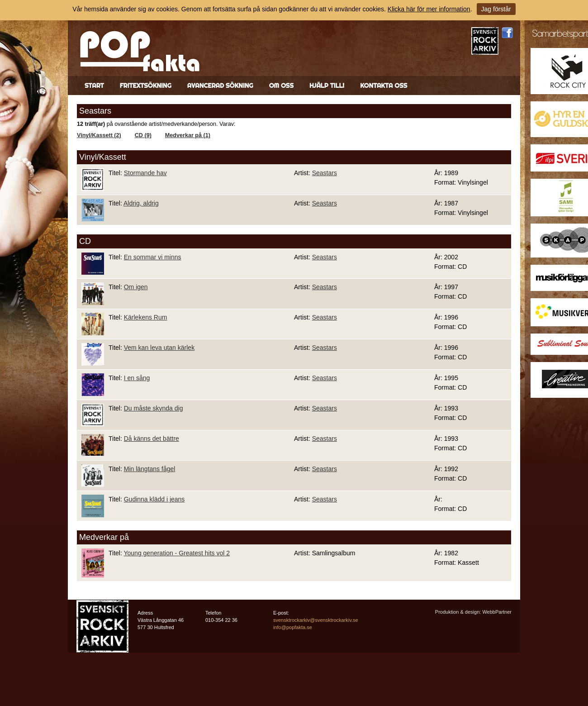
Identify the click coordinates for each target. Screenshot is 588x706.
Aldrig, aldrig (141, 203)
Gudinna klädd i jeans (154, 499)
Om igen (136, 287)
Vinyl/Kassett (103, 157)
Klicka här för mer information (429, 9)
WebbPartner (497, 612)
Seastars (325, 173)
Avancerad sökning (220, 86)
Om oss (281, 86)
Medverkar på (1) (188, 135)
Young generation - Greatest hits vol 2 (177, 553)
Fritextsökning (146, 86)
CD (85, 241)
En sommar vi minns (153, 257)
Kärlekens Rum (146, 317)
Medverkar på (104, 537)
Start (94, 86)
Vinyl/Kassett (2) (99, 135)
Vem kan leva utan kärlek (159, 348)
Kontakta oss (384, 86)
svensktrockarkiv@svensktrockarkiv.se (316, 620)
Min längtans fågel (150, 469)
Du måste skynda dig (154, 408)
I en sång (137, 378)
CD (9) (143, 135)
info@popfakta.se (293, 627)
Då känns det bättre (152, 439)
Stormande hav (145, 173)
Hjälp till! (327, 86)
